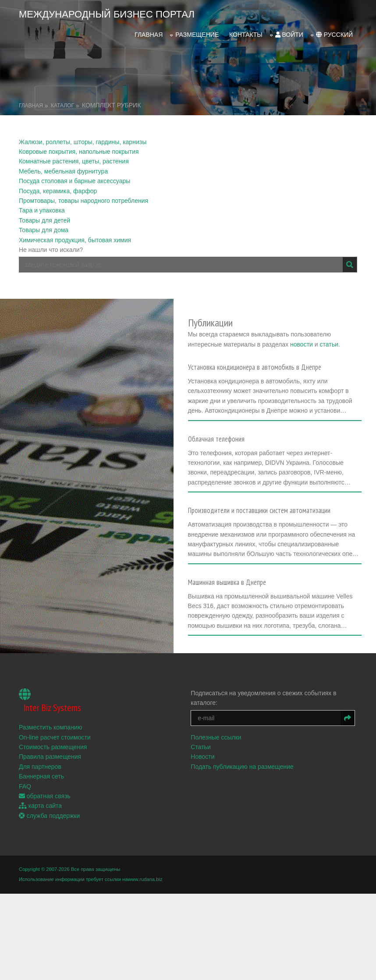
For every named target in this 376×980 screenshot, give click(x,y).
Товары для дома (44, 226)
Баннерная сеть (41, 845)
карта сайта (40, 874)
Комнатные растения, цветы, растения (74, 157)
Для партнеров (40, 835)
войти (289, 32)
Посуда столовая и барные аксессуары (74, 177)
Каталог (62, 101)
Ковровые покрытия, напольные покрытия (79, 148)
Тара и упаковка (42, 206)
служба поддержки (49, 884)
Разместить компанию (50, 796)
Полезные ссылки (218, 806)
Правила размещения (50, 825)
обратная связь (45, 865)
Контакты (246, 32)
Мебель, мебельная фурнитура (63, 167)
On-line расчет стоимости (55, 806)
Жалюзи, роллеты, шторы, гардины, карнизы (83, 138)
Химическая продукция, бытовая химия (75, 236)
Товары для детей (44, 216)
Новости (205, 825)
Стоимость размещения (53, 816)
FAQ (25, 855)
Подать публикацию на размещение (245, 835)
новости (273, 341)
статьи (300, 341)
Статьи (203, 816)
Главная (149, 32)
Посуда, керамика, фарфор (58, 187)
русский (334, 32)
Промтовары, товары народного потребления (83, 197)
